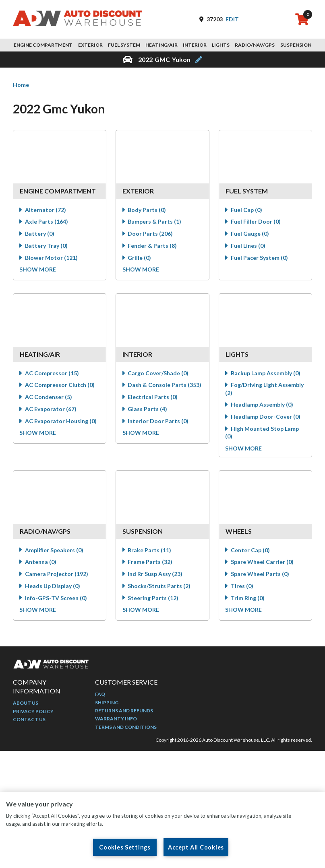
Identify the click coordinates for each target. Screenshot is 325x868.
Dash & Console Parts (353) (165, 386)
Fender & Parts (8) (153, 246)
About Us (26, 704)
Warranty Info (116, 720)
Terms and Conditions (126, 728)
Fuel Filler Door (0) (257, 222)
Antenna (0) (41, 564)
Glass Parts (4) (148, 410)
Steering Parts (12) (154, 600)
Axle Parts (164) (47, 222)
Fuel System (124, 45)
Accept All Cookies (196, 847)
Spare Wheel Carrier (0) (263, 564)
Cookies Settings (125, 847)
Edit (232, 19)
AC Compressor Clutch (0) (61, 386)
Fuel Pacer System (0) (260, 258)
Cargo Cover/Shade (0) (159, 374)
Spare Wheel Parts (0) (261, 576)
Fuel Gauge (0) (251, 234)
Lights (221, 45)
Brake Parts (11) (150, 552)
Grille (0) (140, 258)
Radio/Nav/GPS (255, 45)
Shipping (107, 704)
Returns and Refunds (124, 712)
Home (21, 85)
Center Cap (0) (251, 552)
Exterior (90, 45)
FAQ (100, 696)
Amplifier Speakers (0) (55, 552)
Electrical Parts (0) (153, 398)
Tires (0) (243, 588)
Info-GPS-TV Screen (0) (57, 600)
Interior (195, 45)
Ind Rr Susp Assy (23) (156, 576)
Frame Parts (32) (151, 564)
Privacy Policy (33, 713)
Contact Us (29, 721)
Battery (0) (40, 234)
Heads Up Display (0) (53, 588)
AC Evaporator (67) (52, 410)
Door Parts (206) (151, 234)
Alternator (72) (46, 211)
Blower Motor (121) (52, 258)
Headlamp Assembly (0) (263, 405)
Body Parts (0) (148, 211)
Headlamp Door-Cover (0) (266, 417)
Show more (39, 270)
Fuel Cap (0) (247, 211)
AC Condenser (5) (49, 398)
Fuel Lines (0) (249, 246)
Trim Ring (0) (248, 600)
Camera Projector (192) (57, 576)
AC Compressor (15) (53, 374)
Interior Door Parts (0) (159, 422)
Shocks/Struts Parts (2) (160, 588)
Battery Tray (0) (47, 246)
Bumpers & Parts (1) (155, 222)
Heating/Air (161, 45)
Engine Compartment (43, 45)
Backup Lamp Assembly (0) (266, 374)
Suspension (296, 45)
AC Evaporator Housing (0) (62, 422)
